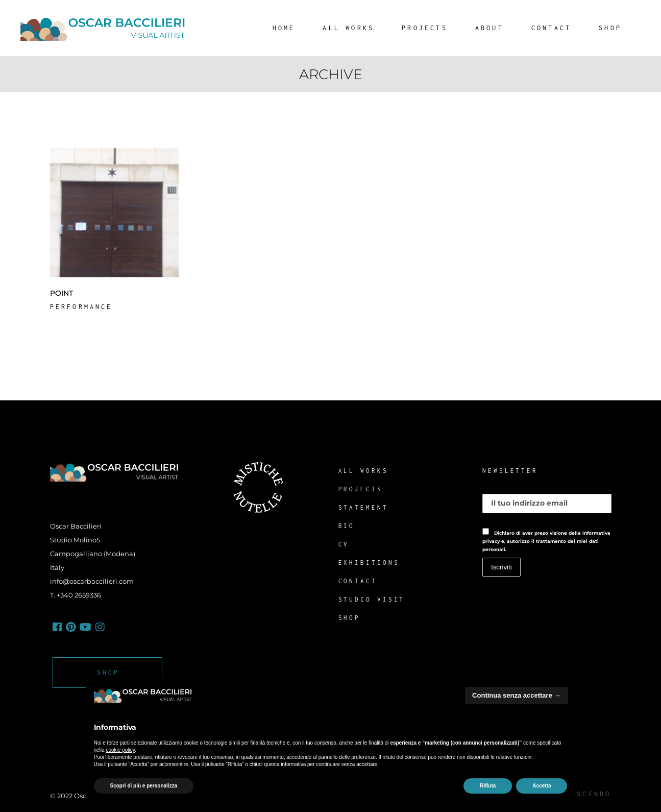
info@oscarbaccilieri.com (92, 581)
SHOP (350, 618)
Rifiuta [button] (488, 786)
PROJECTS (361, 489)
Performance (81, 307)
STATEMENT (363, 507)
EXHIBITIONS (369, 563)
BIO (347, 526)
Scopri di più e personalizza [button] (144, 786)
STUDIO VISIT (372, 599)
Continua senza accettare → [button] (516, 695)
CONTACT (358, 581)
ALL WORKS (363, 471)
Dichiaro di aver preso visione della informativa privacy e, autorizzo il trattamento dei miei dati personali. (546, 541)
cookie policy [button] (120, 750)
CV (344, 544)
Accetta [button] (542, 786)
